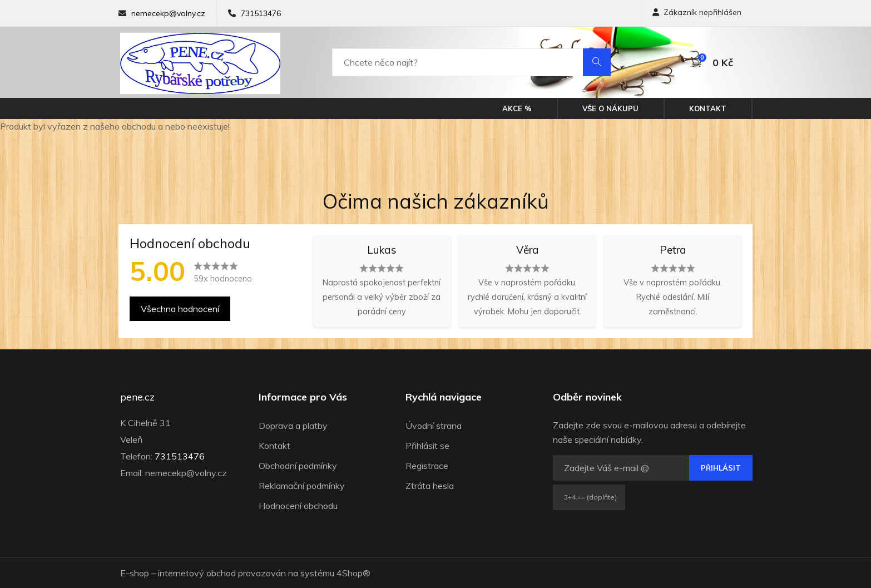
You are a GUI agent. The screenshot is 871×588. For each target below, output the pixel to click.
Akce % (517, 108)
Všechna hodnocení (180, 309)
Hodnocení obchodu (298, 506)
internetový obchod (197, 573)
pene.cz (137, 397)
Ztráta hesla (430, 486)
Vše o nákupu (610, 108)
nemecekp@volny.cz (168, 13)
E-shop (135, 573)
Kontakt (708, 108)
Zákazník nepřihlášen (697, 12)
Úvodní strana (434, 426)
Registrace (427, 466)
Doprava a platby (293, 426)
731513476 (261, 13)
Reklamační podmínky (302, 486)
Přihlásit (721, 468)
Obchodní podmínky (298, 466)
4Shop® (353, 573)
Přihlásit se (427, 446)
